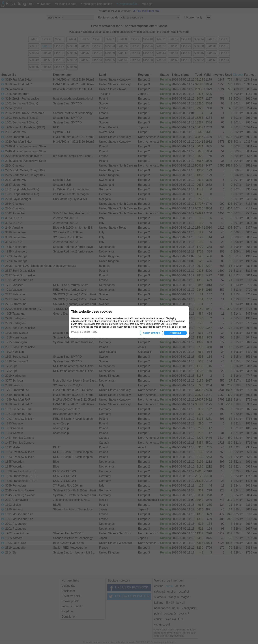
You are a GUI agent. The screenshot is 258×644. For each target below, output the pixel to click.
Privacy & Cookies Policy (84, 332)
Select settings (151, 333)
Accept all (175, 333)
